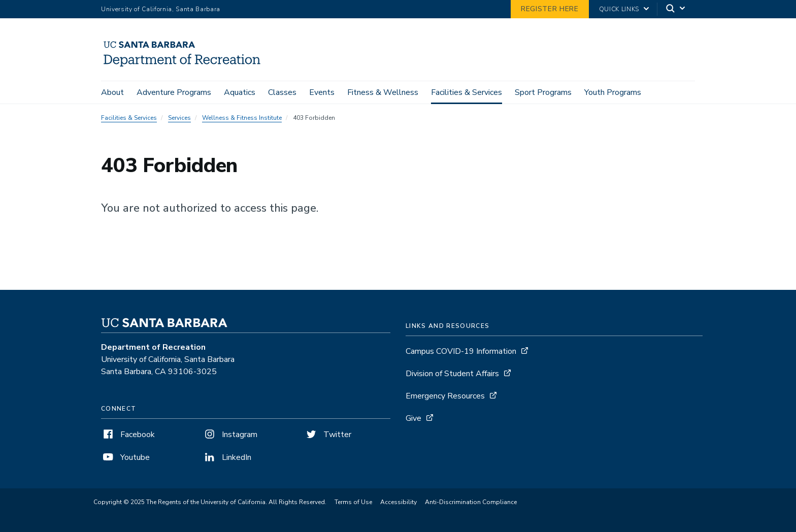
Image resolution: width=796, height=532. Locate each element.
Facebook (128, 435)
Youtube (125, 457)
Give (413, 418)
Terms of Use (353, 502)
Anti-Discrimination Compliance (471, 502)
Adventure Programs (174, 92)
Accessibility (399, 502)
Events (322, 92)
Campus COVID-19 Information (461, 351)
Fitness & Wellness (383, 92)
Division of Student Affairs (452, 374)
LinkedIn (227, 457)
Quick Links (619, 9)
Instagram (230, 435)
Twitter (328, 435)
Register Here (550, 9)
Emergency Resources (445, 396)
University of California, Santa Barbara (161, 9)
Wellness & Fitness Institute (242, 118)
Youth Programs (613, 92)
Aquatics (240, 92)
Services (179, 118)
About (112, 92)
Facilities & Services (467, 92)
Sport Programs (543, 92)
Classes (282, 92)
